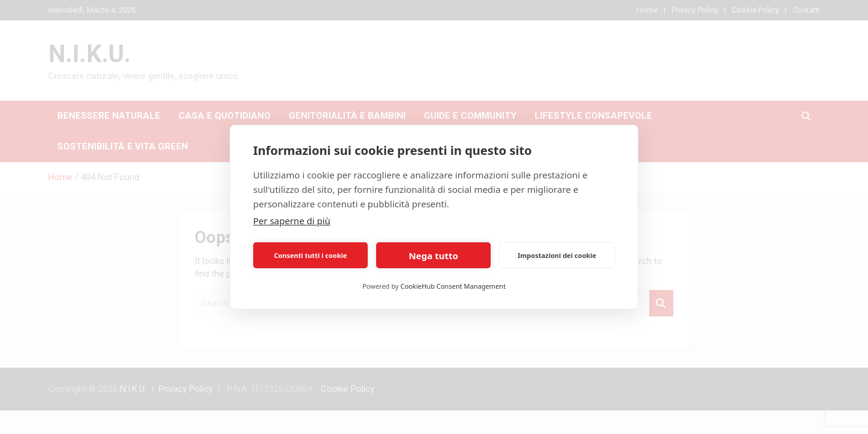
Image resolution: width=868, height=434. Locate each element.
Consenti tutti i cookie (310, 255)
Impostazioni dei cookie (557, 255)
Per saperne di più (292, 221)
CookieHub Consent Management (453, 286)
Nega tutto (433, 256)
